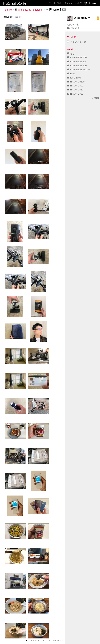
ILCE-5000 (74, 78)
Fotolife (8, 10)
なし (71, 53)
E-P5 (71, 74)
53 (55, 641)
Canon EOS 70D (77, 66)
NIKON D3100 (76, 82)
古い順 (18, 17)
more (96, 98)
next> (60, 641)
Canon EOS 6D (76, 62)
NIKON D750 (75, 94)
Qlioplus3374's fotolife (29, 10)
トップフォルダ (76, 42)
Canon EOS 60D (77, 57)
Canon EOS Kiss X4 (79, 70)
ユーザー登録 (55, 3)
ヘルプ (79, 3)
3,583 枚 (73, 25)
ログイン (68, 3)
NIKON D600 (75, 86)
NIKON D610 (75, 90)
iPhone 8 (73, 28)
